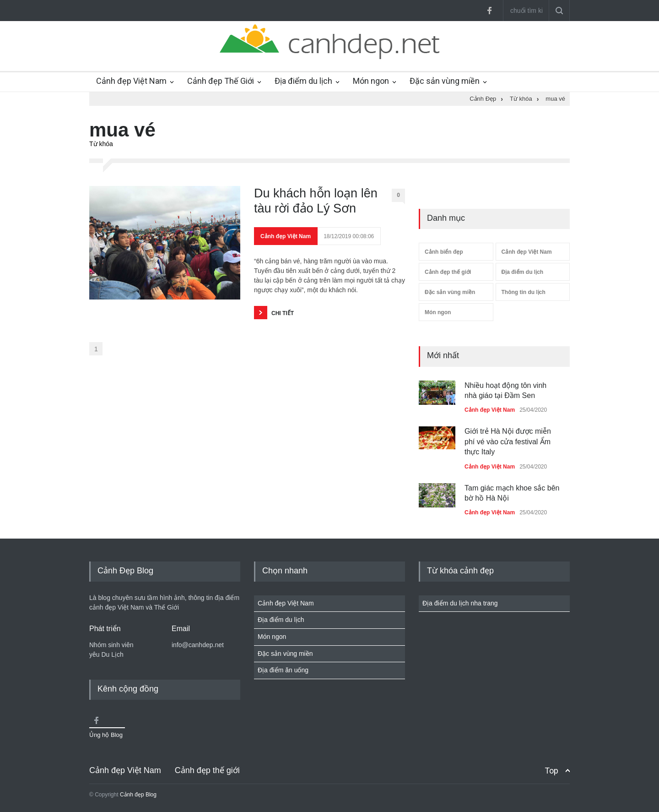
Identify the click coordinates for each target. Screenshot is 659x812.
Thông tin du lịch (524, 292)
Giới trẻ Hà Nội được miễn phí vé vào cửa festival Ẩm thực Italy (508, 441)
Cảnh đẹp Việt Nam (131, 81)
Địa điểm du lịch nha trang (460, 603)
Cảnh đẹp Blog (138, 795)
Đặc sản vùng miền (445, 81)
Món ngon (371, 81)
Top (551, 771)
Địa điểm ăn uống (283, 670)
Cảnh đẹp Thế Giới (221, 81)
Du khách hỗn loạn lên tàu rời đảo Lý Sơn (316, 201)
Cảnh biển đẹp (444, 252)
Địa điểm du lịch (303, 81)
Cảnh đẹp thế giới (448, 272)
